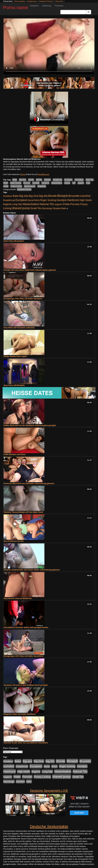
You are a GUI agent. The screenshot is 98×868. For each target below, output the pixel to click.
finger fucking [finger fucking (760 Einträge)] (48, 200)
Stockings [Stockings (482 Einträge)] (47, 208)
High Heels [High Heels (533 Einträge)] (86, 200)
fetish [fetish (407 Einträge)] (37, 200)
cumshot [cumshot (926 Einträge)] (85, 196)
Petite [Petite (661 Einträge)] (66, 204)
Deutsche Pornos (46, 1)
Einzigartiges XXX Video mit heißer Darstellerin (24, 656)
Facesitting (79, 180)
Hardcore (45, 183)
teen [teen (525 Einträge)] (64, 208)
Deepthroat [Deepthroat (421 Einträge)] (9, 200)
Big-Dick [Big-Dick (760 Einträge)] (34, 196)
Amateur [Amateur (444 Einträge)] (8, 196)
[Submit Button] (89, 12)
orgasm (81, 183)
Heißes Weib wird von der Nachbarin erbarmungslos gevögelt (30, 425)
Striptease (42, 186)
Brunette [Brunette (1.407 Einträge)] (74, 196)
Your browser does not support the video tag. (49, 46)
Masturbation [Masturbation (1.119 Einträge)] (31, 204)
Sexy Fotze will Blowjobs (14, 385)
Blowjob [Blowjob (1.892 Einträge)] (63, 196)
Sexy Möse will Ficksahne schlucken (19, 328)
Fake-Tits (90, 180)
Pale (88, 183)
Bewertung (47, 6)
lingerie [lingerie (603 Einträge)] (7, 204)
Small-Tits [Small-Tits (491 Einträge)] (36, 208)
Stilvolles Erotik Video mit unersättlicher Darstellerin (26, 743)
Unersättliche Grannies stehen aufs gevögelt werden (26, 627)
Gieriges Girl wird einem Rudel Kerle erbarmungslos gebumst (30, 270)
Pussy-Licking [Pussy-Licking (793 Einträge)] (42, 777)
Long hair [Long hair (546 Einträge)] (17, 204)
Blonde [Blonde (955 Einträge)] (52, 196)
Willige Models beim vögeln (15, 356)
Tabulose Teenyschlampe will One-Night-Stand (23, 512)
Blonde (39, 180)
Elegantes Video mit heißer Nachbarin (20, 714)
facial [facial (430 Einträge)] (31, 200)
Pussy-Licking (16, 186)
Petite (6, 186)
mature (67, 183)
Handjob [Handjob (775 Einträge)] (62, 200)
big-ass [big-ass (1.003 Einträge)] (24, 196)
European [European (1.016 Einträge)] (22, 200)
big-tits (31, 180)
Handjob (36, 183)
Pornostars (59, 6)
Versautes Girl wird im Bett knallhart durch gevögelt (26, 685)
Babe (15, 180)
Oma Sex (59, 1)
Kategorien (34, 6)
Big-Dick (23, 180)
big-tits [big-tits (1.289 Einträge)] (43, 196)
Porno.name (16, 8)
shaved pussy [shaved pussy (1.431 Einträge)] (21, 208)
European (68, 180)
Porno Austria (19, 1)
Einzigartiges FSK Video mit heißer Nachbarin (23, 299)
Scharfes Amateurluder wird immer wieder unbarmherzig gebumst (32, 570)
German (27, 183)
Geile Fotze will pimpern (14, 241)
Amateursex (32, 1)
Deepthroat (57, 180)
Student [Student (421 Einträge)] (57, 208)
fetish (6, 183)
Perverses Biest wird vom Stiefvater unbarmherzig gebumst (29, 483)
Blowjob (47, 180)
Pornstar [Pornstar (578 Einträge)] (75, 204)
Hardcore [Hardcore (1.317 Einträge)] (73, 200)
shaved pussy (30, 186)
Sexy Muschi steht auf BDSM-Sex (18, 598)
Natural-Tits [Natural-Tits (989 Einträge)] (47, 204)
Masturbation (57, 183)
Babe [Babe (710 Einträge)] (16, 196)
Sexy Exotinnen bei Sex (14, 541)
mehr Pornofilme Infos (12, 169)
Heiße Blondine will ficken (15, 454)
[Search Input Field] (73, 12)
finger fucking (16, 183)
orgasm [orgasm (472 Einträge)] (58, 204)
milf (74, 183)
